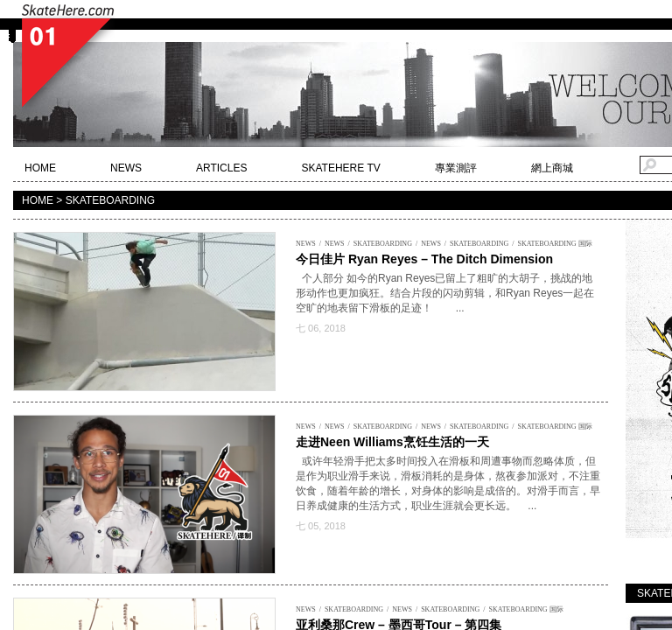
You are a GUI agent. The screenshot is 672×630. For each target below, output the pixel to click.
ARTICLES (221, 168)
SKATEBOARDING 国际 (554, 244)
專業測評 (456, 168)
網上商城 (552, 168)
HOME (40, 168)
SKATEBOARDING (383, 244)
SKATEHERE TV (340, 168)
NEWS (126, 168)
